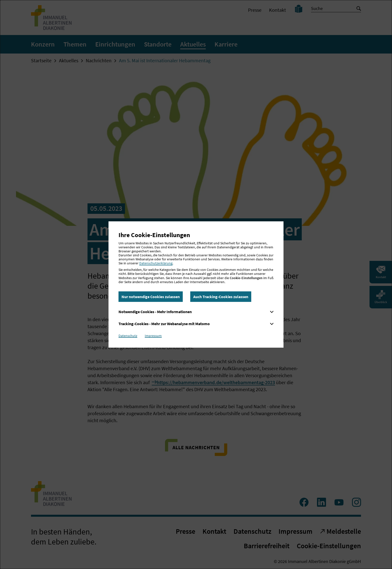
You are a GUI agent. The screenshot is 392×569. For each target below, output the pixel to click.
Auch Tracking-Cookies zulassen (221, 297)
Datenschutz (128, 336)
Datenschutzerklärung (156, 263)
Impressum (153, 336)
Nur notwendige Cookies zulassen (151, 297)
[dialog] (196, 284)
